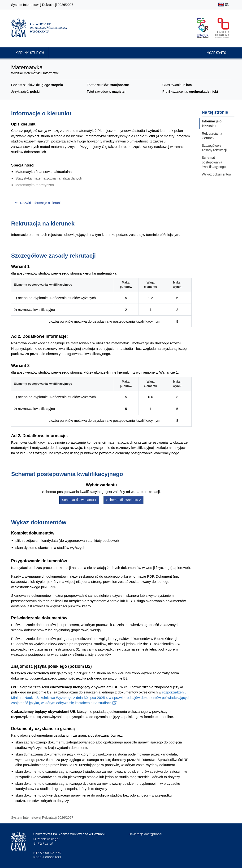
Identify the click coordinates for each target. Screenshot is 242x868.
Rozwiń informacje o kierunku (39, 203)
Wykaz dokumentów (217, 174)
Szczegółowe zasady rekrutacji (214, 148)
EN (224, 5)
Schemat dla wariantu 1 (79, 500)
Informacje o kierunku (212, 124)
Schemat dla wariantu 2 (124, 500)
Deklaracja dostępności (145, 834)
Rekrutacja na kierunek (212, 136)
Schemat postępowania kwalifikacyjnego (214, 162)
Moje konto (216, 53)
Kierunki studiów (30, 53)
